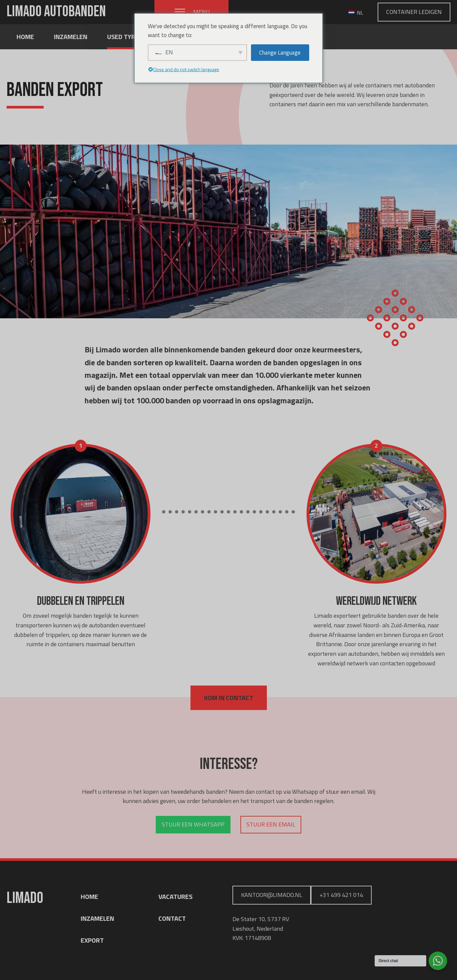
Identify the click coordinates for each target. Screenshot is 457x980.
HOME (89, 896)
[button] (191, 12)
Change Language (280, 53)
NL (356, 13)
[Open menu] (180, 12)
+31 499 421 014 (341, 895)
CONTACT (172, 918)
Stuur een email (271, 824)
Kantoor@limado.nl (272, 895)
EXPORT (92, 940)
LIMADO (56, 12)
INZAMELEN (97, 918)
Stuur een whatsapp (193, 824)
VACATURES (175, 896)
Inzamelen (71, 37)
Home (25, 37)
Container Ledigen (414, 12)
